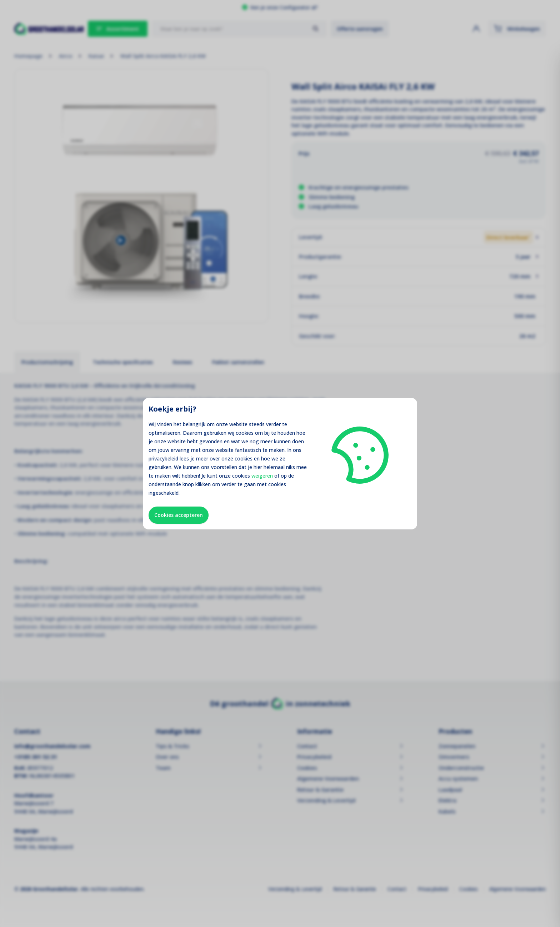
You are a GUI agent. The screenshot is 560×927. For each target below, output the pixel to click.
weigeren (262, 476)
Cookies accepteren (179, 515)
